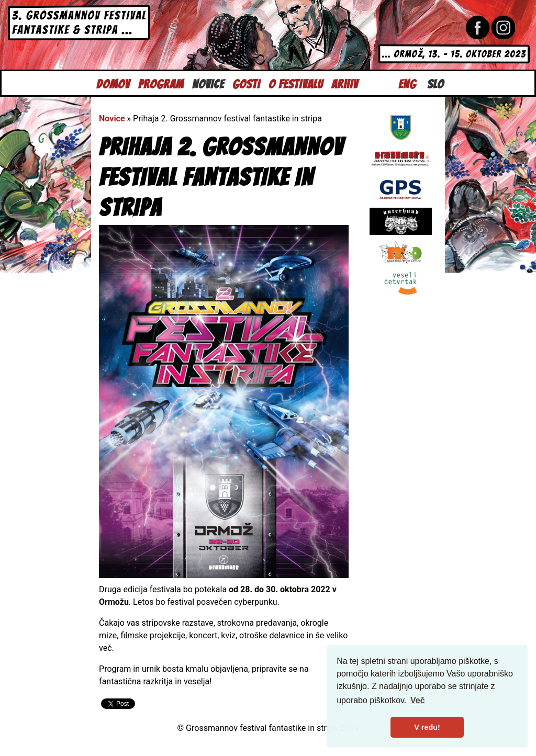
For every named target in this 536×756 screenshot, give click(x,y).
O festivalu (296, 83)
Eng (407, 83)
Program (161, 83)
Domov (113, 83)
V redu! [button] (427, 727)
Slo (435, 83)
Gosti (246, 83)
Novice (208, 83)
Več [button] (418, 700)
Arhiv (345, 83)
